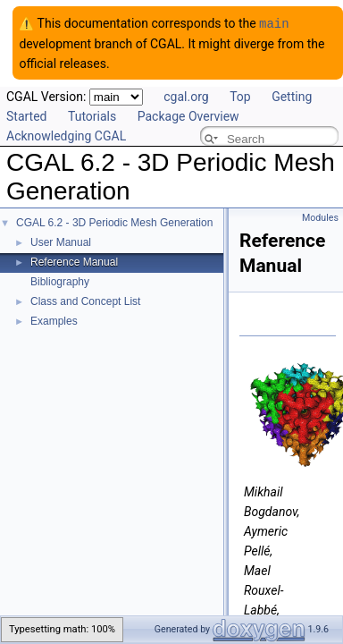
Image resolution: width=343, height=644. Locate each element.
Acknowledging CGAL (66, 135)
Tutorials (92, 115)
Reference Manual (74, 261)
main (274, 23)
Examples (54, 320)
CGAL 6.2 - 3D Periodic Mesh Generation (114, 222)
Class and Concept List (85, 301)
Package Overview (188, 115)
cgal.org (186, 96)
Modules (320, 217)
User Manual (61, 241)
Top (240, 96)
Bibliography (60, 281)
